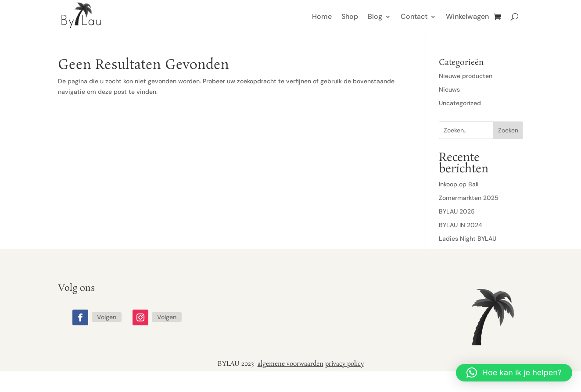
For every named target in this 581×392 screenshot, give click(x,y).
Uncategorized (460, 103)
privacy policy (344, 364)
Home (322, 16)
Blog (375, 16)
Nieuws (449, 89)
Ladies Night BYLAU (468, 239)
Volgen (107, 317)
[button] (514, 373)
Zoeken (508, 130)
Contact (414, 16)
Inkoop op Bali (459, 184)
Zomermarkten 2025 (469, 198)
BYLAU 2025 (457, 211)
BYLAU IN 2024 (461, 225)
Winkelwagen (467, 16)
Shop (350, 16)
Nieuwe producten (466, 76)
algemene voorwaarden (290, 364)
